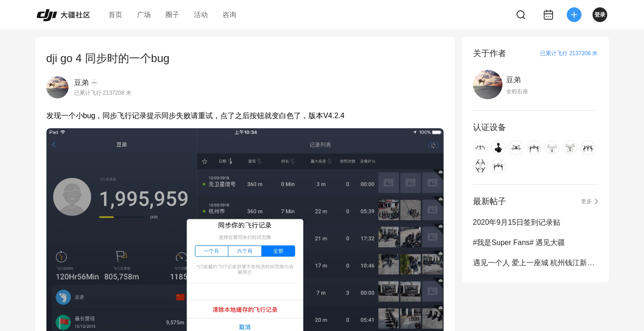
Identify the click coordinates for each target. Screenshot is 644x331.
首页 (115, 14)
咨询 (229, 14)
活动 (201, 14)
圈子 (172, 14)
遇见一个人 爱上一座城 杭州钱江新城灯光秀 (536, 263)
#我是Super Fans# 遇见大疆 (519, 243)
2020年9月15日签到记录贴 (517, 222)
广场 (144, 14)
